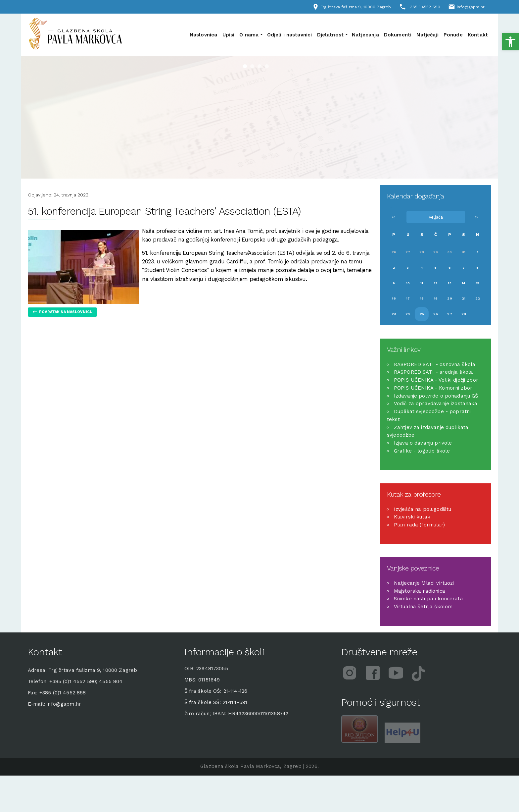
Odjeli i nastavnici (290, 35)
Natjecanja (365, 35)
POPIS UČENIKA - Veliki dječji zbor (436, 380)
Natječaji (427, 35)
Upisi (229, 35)
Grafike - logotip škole (422, 451)
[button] (510, 42)
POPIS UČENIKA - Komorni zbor (433, 388)
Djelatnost (330, 35)
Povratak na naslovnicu (66, 312)
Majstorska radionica (420, 591)
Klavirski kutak (412, 517)
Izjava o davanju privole (423, 443)
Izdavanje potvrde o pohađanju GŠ (436, 396)
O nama (249, 35)
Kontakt (478, 35)
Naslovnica (204, 35)
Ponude (453, 35)
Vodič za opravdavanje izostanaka (436, 404)
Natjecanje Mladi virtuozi (424, 583)
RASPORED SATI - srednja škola (433, 372)
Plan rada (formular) (419, 525)
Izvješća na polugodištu (423, 509)
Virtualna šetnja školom (423, 607)
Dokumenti (398, 35)
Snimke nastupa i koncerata (428, 599)
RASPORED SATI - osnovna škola (435, 364)
